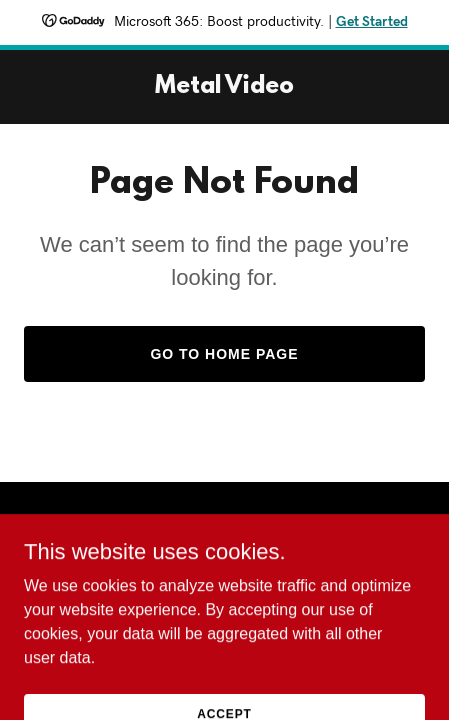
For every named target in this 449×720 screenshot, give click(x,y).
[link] (224, 87)
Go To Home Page (224, 354)
